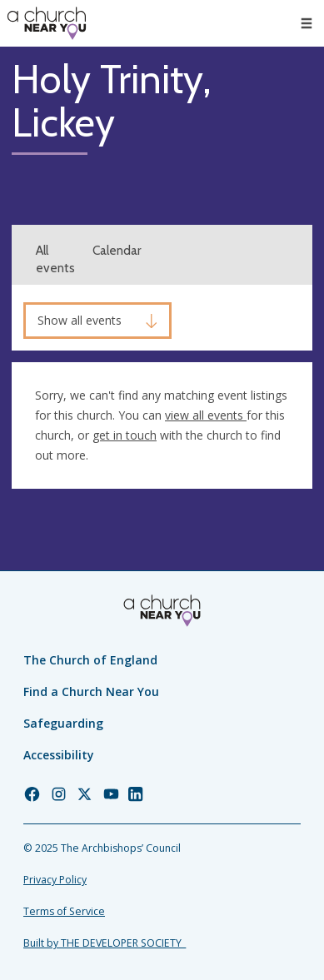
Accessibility (59, 755)
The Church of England (90, 660)
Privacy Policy (55, 880)
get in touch (125, 435)
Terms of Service (64, 911)
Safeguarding (63, 723)
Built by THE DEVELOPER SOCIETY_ (105, 943)
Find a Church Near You (91, 691)
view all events (206, 415)
